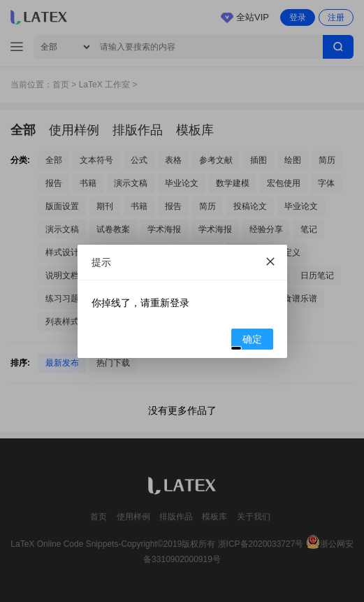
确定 (247, 341)
